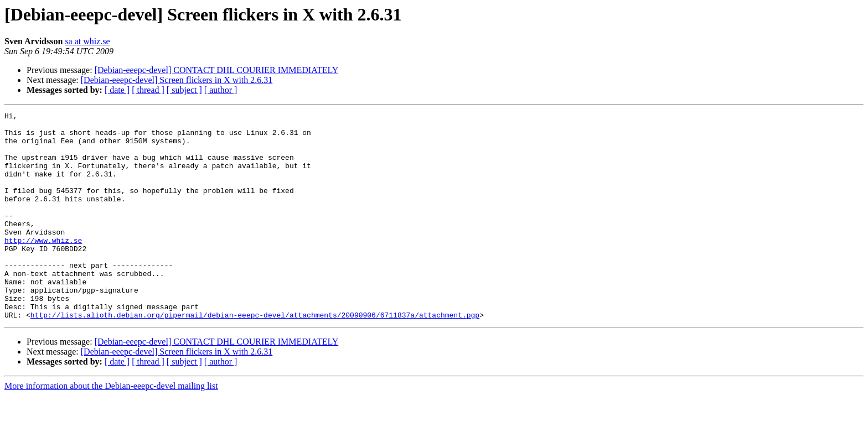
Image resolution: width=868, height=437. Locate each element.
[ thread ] (148, 90)
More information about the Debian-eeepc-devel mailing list (111, 427)
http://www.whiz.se (43, 267)
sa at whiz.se (87, 41)
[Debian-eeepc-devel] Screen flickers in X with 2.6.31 (177, 80)
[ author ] (221, 90)
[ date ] (117, 90)
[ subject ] (184, 90)
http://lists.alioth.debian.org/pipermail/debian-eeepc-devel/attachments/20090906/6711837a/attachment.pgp (255, 356)
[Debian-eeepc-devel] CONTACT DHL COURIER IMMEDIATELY (217, 70)
